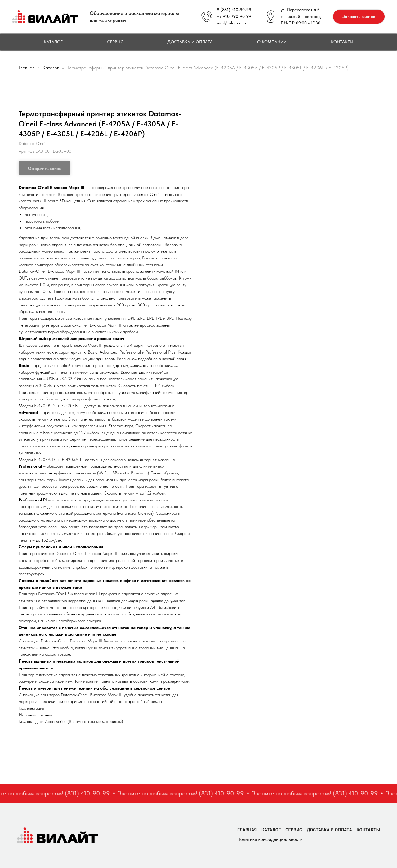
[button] (359, 17)
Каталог (53, 42)
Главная (27, 68)
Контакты (342, 42)
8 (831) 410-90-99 (234, 10)
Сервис (115, 42)
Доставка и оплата (190, 42)
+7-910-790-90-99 (234, 16)
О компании (272, 42)
